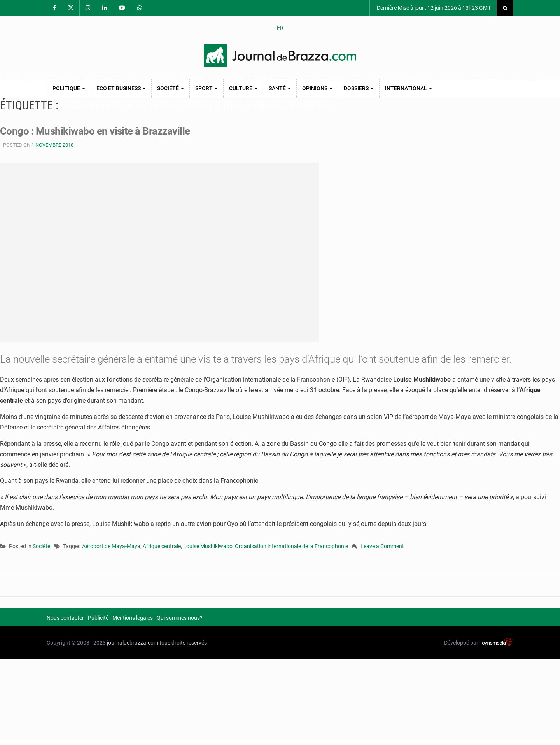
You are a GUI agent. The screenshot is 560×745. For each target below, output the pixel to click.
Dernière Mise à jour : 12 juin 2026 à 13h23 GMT (433, 8)
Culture (243, 88)
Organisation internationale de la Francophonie (291, 546)
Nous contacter (65, 618)
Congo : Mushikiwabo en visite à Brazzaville (95, 131)
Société (171, 88)
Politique (69, 88)
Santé (280, 88)
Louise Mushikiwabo (208, 546)
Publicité (98, 618)
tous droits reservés (183, 643)
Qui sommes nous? (180, 618)
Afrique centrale (162, 546)
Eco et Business (121, 88)
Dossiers (359, 88)
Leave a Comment (382, 547)
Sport (206, 88)
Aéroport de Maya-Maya (111, 546)
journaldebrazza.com (133, 643)
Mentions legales (133, 618)
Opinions (317, 88)
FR (280, 28)
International (409, 88)
